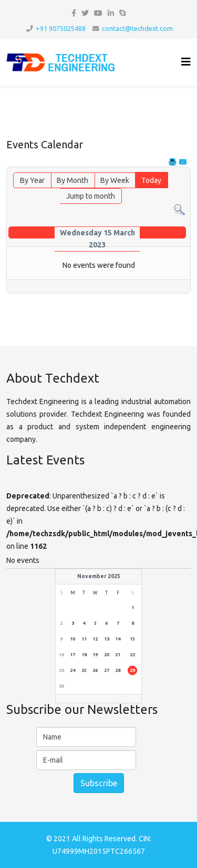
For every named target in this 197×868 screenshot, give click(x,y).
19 (95, 655)
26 (95, 670)
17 (72, 655)
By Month (72, 180)
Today (151, 180)
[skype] (122, 13)
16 (61, 655)
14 (118, 639)
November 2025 (99, 576)
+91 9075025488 (61, 28)
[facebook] (74, 13)
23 (61, 670)
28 (118, 670)
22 (132, 655)
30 (61, 686)
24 (72, 670)
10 (72, 639)
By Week (115, 180)
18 (84, 655)
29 (132, 670)
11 (84, 639)
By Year (32, 180)
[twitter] (85, 13)
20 (107, 655)
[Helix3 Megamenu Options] (186, 62)
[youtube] (98, 13)
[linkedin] (111, 13)
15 (132, 639)
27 (107, 670)
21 (118, 655)
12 (95, 639)
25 (84, 670)
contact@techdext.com (137, 28)
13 (107, 639)
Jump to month (91, 196)
